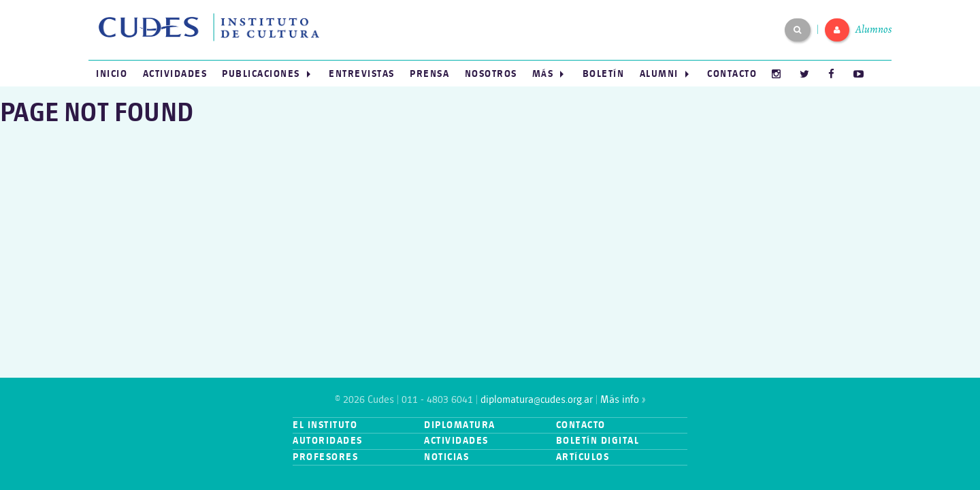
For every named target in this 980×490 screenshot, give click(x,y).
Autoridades (328, 441)
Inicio (112, 74)
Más (543, 74)
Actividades (175, 74)
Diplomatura (460, 425)
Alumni (659, 74)
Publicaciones (261, 74)
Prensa (429, 74)
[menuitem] (112, 73)
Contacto (732, 74)
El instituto (325, 425)
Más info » (623, 400)
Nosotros (491, 74)
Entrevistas (362, 74)
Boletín (604, 74)
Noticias (446, 457)
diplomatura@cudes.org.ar (537, 400)
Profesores (325, 457)
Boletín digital (598, 441)
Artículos (583, 457)
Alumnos (873, 29)
